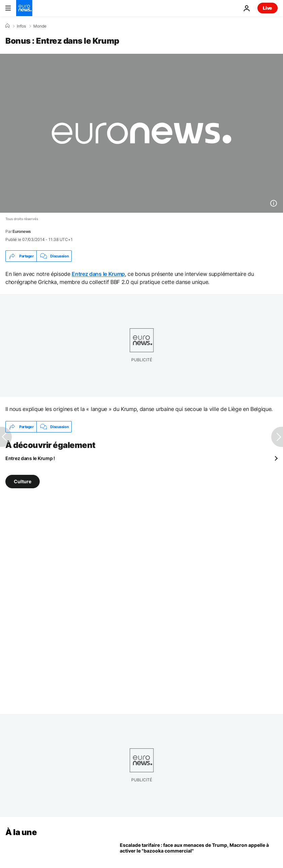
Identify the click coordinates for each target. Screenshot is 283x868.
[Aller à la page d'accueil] (24, 8)
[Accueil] (7, 26)
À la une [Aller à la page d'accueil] (21, 832)
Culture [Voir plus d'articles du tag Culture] (23, 481)
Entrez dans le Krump (98, 274)
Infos (21, 26)
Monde (40, 26)
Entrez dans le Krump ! (30, 458)
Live (268, 8)
